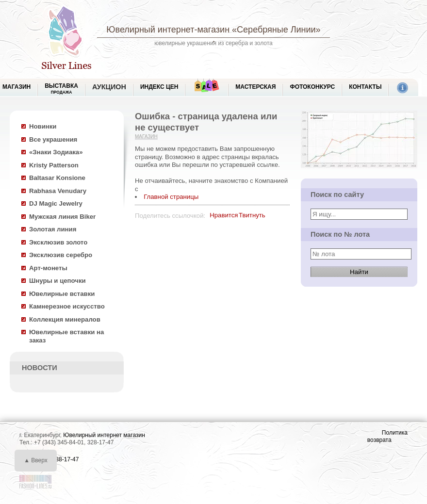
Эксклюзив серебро (61, 255)
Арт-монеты (48, 268)
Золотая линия (53, 229)
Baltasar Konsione (57, 178)
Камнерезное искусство (67, 306)
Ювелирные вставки (62, 294)
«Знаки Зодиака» (56, 152)
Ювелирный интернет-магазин (168, 30)
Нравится (224, 215)
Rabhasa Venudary (58, 191)
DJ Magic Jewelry (56, 203)
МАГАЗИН (16, 87)
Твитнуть (252, 215)
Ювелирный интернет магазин (104, 435)
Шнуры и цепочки (57, 281)
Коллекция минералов (65, 319)
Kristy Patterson (54, 165)
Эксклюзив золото (58, 242)
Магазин (146, 137)
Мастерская (255, 87)
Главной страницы (171, 197)
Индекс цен (159, 87)
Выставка (61, 89)
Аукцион (109, 87)
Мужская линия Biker (62, 217)
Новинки (43, 126)
